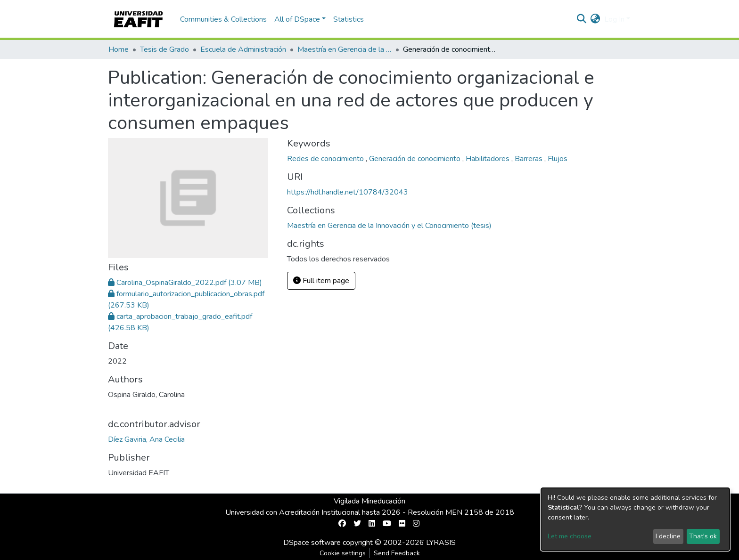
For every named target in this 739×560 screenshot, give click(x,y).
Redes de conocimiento (326, 159)
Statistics (349, 19)
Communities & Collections (223, 19)
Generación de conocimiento (416, 159)
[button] (595, 19)
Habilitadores (489, 159)
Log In (614, 19)
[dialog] (635, 519)
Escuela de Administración (243, 49)
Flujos (558, 159)
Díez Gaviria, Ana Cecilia (146, 439)
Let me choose (570, 536)
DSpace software (312, 543)
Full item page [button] (321, 281)
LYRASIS (441, 543)
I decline (668, 536)
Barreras (530, 159)
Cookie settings (343, 553)
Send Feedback (397, 553)
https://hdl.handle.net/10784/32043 (348, 192)
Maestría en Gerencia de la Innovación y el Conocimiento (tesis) (345, 49)
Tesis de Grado (164, 49)
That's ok (703, 536)
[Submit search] (582, 19)
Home (119, 49)
